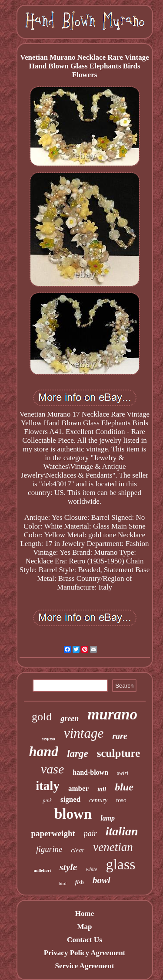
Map (84, 927)
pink (47, 800)
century (98, 800)
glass (120, 864)
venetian (113, 847)
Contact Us (85, 940)
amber (78, 788)
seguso (48, 739)
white (91, 869)
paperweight (53, 833)
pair (90, 834)
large (78, 754)
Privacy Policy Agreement (85, 953)
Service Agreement (84, 966)
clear (78, 850)
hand (44, 751)
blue (124, 787)
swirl (123, 773)
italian (122, 831)
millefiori (42, 870)
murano (112, 714)
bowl (101, 880)
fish (80, 882)
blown (73, 814)
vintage (84, 733)
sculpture (119, 753)
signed (70, 799)
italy (48, 786)
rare (120, 736)
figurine (49, 849)
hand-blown (90, 772)
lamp (108, 818)
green (70, 719)
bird (63, 883)
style (68, 867)
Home (85, 914)
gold (42, 717)
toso (121, 800)
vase (52, 769)
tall (102, 789)
